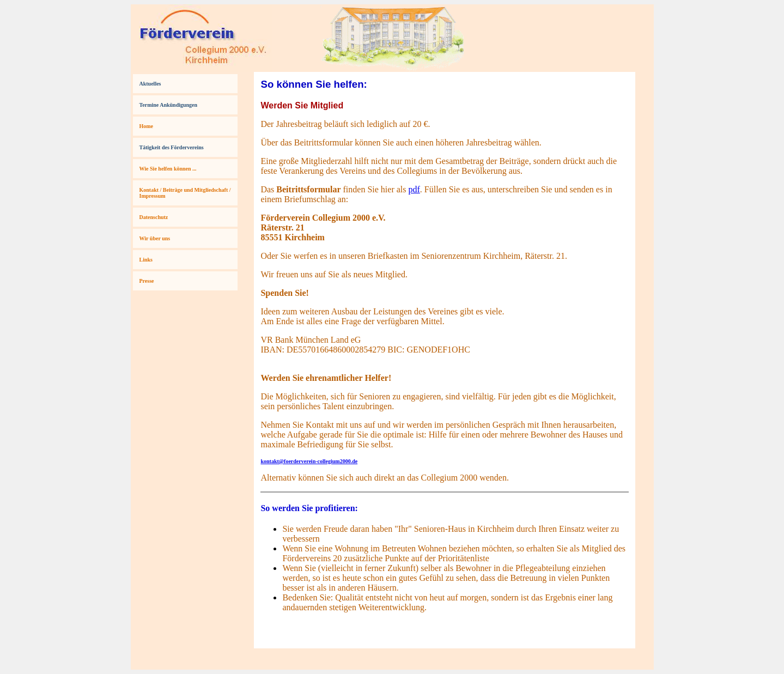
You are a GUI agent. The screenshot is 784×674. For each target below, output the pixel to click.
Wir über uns (155, 238)
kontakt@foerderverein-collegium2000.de (309, 461)
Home (147, 126)
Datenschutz (154, 217)
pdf (414, 189)
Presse (147, 281)
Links (146, 260)
